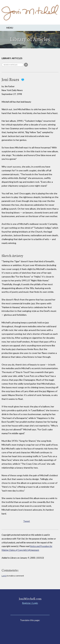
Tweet (27, 521)
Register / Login (30, 603)
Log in (4, 576)
